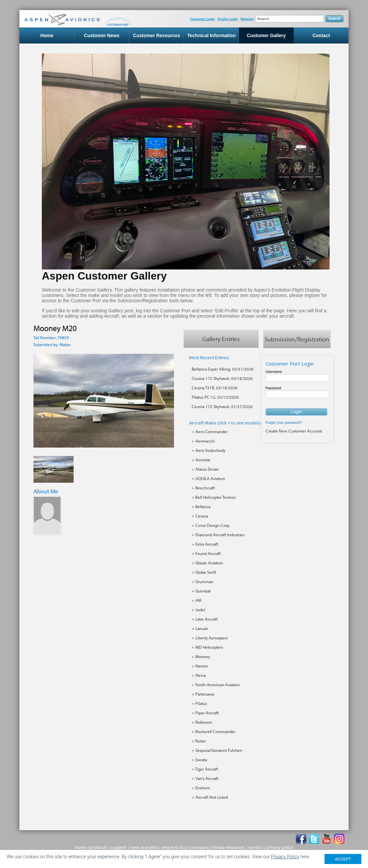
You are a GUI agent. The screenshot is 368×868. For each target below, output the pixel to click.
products (99, 847)
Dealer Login (228, 19)
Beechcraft (205, 488)
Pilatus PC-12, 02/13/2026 (215, 397)
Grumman (204, 581)
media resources (229, 847)
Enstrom (203, 788)
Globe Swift (206, 572)
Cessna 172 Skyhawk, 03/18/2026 (222, 378)
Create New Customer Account (294, 431)
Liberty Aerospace (212, 638)
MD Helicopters (209, 647)
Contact (321, 35)
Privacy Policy (285, 859)
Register (247, 19)
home (81, 847)
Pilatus (201, 703)
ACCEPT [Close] (343, 861)
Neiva (201, 675)
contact (256, 847)
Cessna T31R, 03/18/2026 (215, 388)
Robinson (204, 722)
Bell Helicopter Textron (216, 497)
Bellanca (203, 506)
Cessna (202, 516)
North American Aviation (218, 685)
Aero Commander (212, 431)
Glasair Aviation (209, 563)
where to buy (174, 847)
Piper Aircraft (207, 713)
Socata (201, 760)
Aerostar (203, 460)
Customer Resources (157, 35)
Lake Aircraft (207, 619)
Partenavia (205, 694)
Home (47, 35)
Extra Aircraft (207, 544)
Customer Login (202, 19)
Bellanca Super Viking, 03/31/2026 (223, 369)
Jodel (200, 610)
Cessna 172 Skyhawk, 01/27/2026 (222, 406)
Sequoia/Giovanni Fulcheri (219, 750)
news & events (144, 847)
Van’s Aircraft (207, 778)
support (119, 847)
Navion (202, 666)
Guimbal (203, 591)
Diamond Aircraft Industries (220, 535)
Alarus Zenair (207, 469)
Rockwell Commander (215, 731)
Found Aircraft (208, 553)
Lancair (202, 628)
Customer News (102, 35)
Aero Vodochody (210, 450)
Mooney (203, 656)
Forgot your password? (284, 422)
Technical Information (211, 35)
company (200, 847)
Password (273, 388)
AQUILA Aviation (210, 478)
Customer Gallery (266, 35)
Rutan (201, 741)
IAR (198, 600)
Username (274, 372)
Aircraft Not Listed (212, 797)
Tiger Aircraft (207, 769)
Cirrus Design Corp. (213, 525)
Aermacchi (205, 441)
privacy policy (280, 847)
